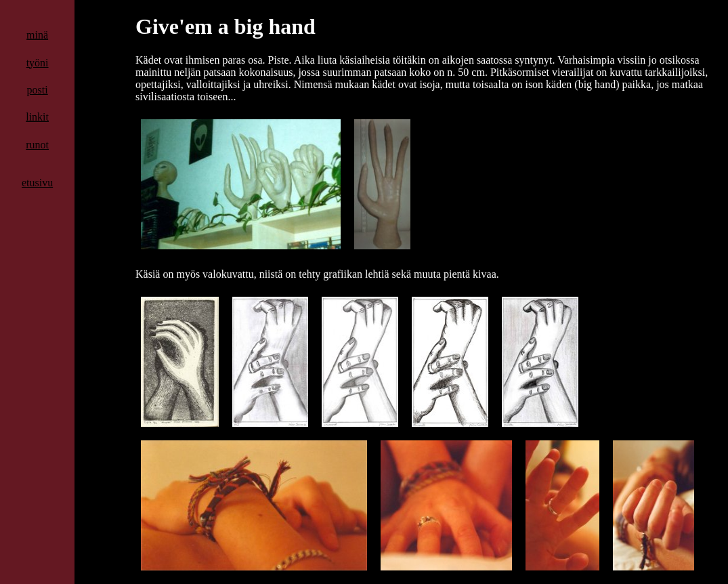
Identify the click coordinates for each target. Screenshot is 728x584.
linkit (37, 117)
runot (37, 145)
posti (38, 90)
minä (37, 35)
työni (38, 63)
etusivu (37, 183)
